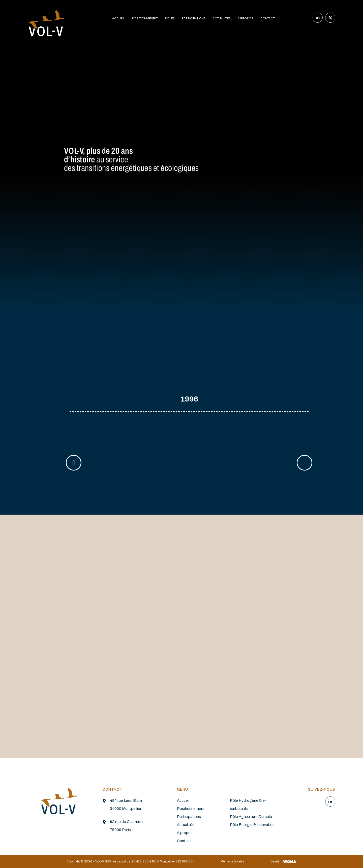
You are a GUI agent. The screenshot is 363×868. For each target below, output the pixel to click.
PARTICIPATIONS (194, 18)
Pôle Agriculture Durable (251, 817)
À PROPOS (246, 18)
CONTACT (268, 18)
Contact (184, 841)
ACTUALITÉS (222, 18)
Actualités (186, 825)
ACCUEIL (118, 18)
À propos (185, 833)
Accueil (183, 800)
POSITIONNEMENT (145, 18)
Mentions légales (232, 861)
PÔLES (170, 18)
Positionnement (191, 809)
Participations (189, 817)
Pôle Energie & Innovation (252, 825)
